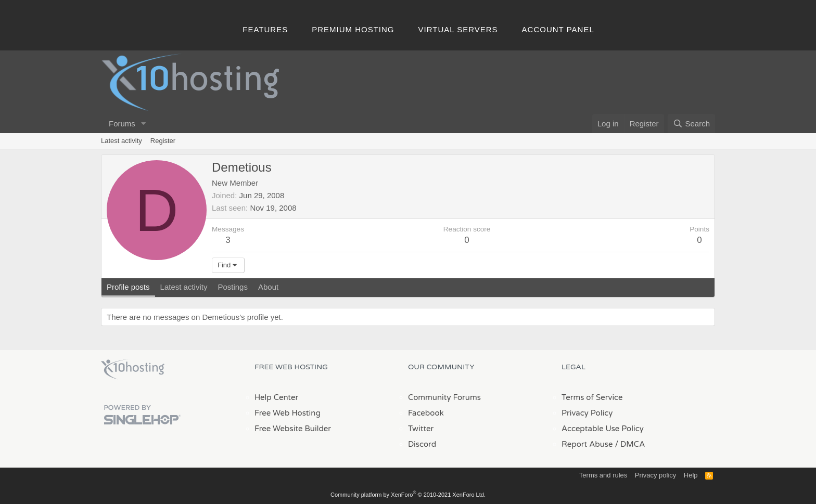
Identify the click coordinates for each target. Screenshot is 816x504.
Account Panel (558, 29)
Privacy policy (655, 475)
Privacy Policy (587, 413)
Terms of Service (592, 397)
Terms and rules (603, 475)
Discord (422, 444)
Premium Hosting (353, 29)
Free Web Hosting (288, 413)
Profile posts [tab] (128, 287)
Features (265, 29)
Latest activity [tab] (184, 287)
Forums (122, 124)
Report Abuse (587, 444)
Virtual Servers (458, 29)
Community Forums (444, 397)
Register (163, 141)
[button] (144, 124)
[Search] (691, 124)
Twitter (421, 429)
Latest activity (122, 141)
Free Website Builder (293, 429)
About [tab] (268, 287)
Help (691, 475)
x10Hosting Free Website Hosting (133, 369)
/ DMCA (630, 444)
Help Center (276, 397)
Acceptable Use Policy (603, 429)
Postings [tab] (233, 287)
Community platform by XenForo (408, 495)
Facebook (426, 413)
